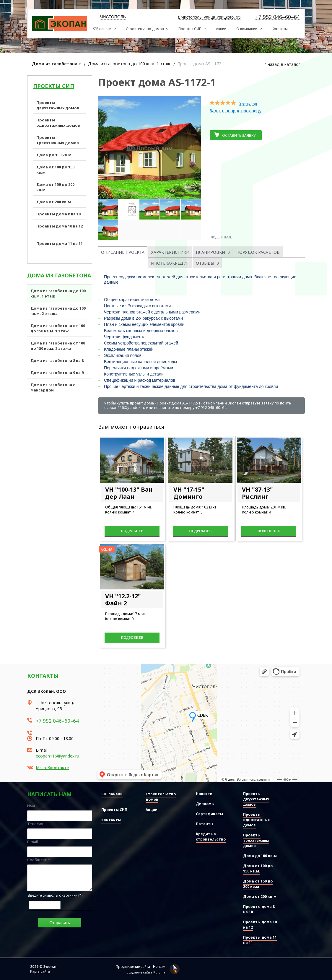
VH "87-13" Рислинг (257, 493)
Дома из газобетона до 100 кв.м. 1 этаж (129, 64)
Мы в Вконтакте (52, 767)
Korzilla (159, 972)
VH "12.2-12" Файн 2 (123, 600)
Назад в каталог (284, 64)
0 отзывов (248, 104)
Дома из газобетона (55, 64)
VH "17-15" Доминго (189, 493)
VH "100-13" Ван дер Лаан (129, 493)
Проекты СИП (54, 86)
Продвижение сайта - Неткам (141, 967)
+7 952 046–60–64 (278, 17)
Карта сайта (40, 971)
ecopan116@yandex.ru (57, 756)
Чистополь (113, 17)
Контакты (43, 676)
